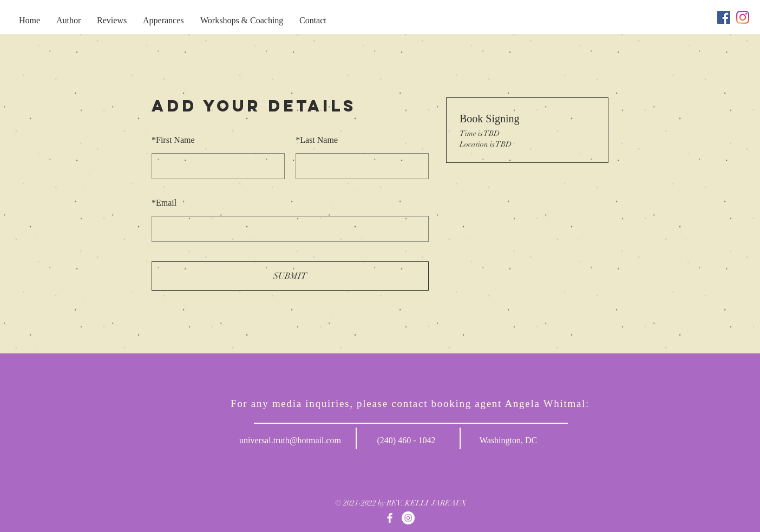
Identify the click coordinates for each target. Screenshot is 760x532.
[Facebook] (724, 17)
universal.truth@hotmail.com (290, 440)
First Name (173, 140)
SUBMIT (290, 276)
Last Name (317, 140)
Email (164, 203)
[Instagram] (743, 17)
